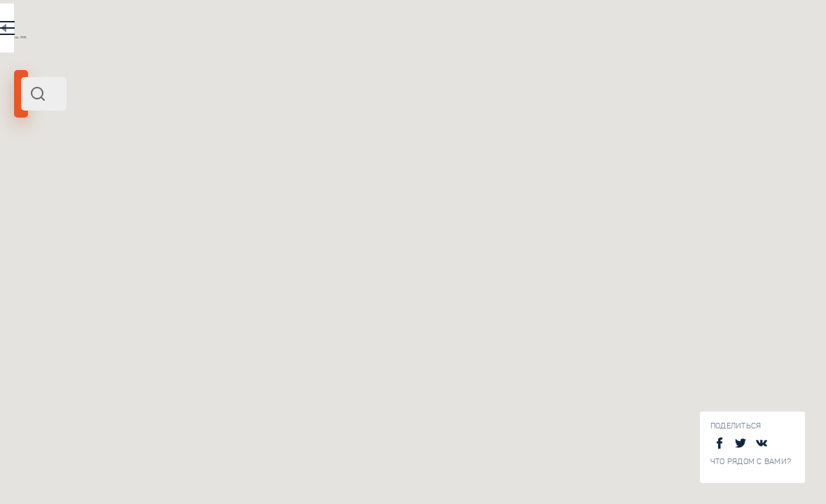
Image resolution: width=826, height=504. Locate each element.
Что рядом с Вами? (751, 462)
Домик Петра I (194, 465)
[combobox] (189, 94)
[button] (768, 129)
